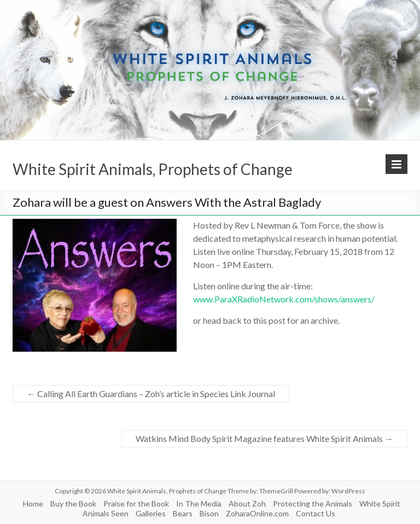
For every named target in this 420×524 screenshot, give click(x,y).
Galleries (151, 513)
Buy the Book (73, 503)
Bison (209, 513)
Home (33, 503)
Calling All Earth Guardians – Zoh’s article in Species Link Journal (151, 394)
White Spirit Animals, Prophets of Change (153, 169)
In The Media (199, 503)
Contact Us (316, 513)
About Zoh (247, 503)
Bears (183, 513)
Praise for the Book (136, 503)
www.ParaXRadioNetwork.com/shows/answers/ (284, 299)
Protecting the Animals (313, 503)
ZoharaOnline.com (257, 513)
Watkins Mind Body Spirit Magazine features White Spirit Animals (264, 438)
